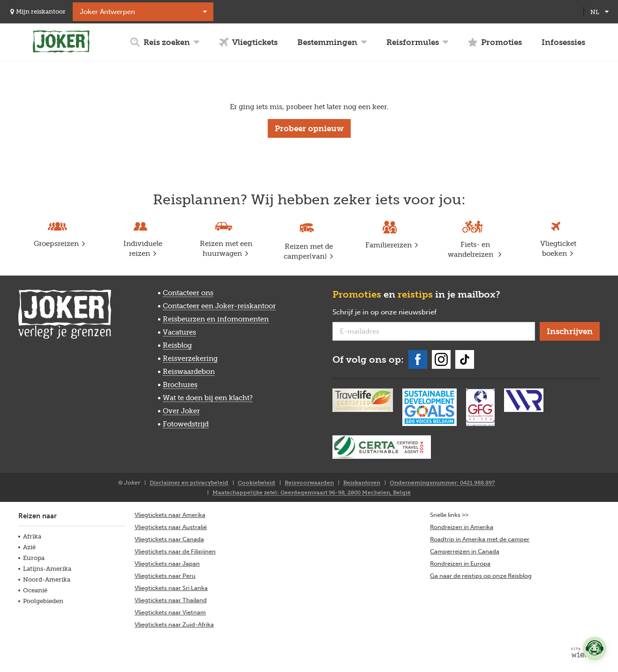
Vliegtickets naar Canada (169, 539)
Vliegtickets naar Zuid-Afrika (174, 624)
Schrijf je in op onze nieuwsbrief (399, 313)
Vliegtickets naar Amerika (170, 515)
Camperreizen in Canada (465, 551)
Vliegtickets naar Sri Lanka (171, 588)
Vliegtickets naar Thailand (171, 600)
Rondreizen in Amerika (462, 527)
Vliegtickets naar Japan (167, 564)
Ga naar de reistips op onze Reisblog (481, 576)
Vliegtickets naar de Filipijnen (175, 551)
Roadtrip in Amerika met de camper (480, 539)
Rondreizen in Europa (460, 564)
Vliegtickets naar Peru (165, 576)
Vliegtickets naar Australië (171, 527)
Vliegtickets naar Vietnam (170, 612)
